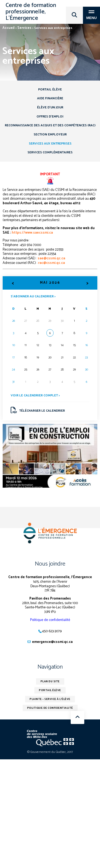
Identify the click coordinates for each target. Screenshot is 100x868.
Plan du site (50, 681)
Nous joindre (50, 564)
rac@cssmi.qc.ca (51, 263)
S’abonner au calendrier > (33, 296)
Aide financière (50, 98)
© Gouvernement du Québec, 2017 (50, 752)
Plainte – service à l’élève (50, 699)
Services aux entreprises (50, 144)
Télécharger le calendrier (38, 410)
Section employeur (50, 134)
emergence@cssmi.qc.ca (52, 642)
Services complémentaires (50, 152)
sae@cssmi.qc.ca (51, 258)
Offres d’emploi (50, 117)
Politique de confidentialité (50, 620)
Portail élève (50, 90)
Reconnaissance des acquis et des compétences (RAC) (50, 125)
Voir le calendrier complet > (35, 395)
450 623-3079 (52, 631)
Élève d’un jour (50, 107)
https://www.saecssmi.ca (32, 233)
